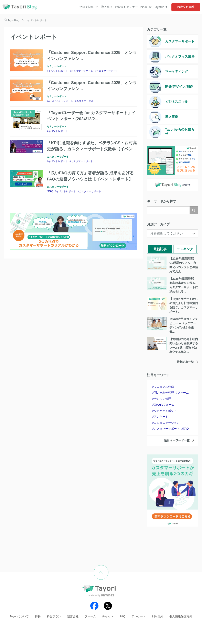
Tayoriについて (19, 616)
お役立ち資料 (186, 7)
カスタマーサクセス (82, 71)
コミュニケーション (167, 423)
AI (49, 101)
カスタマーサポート (107, 71)
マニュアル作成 (164, 387)
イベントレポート (58, 71)
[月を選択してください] (172, 234)
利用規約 (158, 616)
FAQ (51, 191)
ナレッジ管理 (162, 399)
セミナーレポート (57, 66)
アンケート (161, 417)
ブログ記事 (86, 7)
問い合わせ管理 (164, 393)
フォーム (183, 393)
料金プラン (54, 616)
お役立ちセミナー (126, 7)
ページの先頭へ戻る (108, 568)
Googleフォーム (164, 405)
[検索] (168, 210)
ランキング (185, 249)
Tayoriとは (161, 7)
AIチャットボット (165, 411)
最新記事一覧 (185, 362)
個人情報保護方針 (181, 616)
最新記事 (160, 249)
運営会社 (73, 616)
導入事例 (107, 7)
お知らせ (146, 7)
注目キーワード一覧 (177, 440)
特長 (38, 616)
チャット (108, 616)
